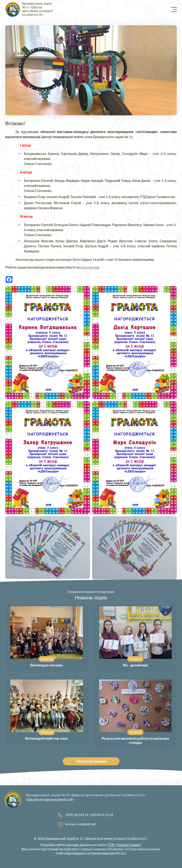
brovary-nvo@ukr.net (80, 824)
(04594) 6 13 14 (102, 815)
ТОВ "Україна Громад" (124, 845)
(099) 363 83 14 (77, 815)
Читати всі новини (93, 761)
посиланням (90, 267)
